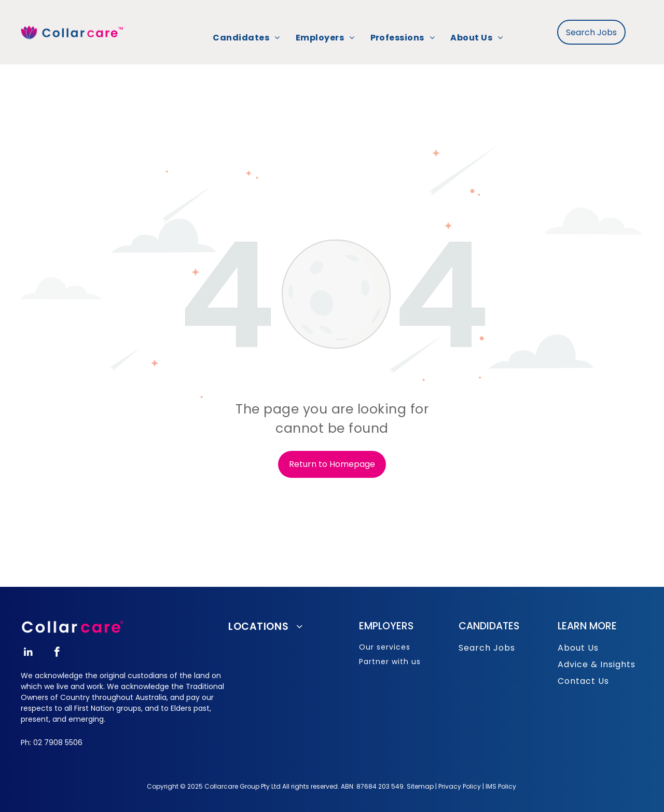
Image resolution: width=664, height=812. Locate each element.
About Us (578, 648)
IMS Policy (501, 786)
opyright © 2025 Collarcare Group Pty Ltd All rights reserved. (246, 786)
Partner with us (390, 662)
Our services (385, 647)
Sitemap (420, 786)
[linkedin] (28, 653)
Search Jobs (487, 648)
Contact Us (583, 681)
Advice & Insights (597, 664)
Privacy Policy (460, 786)
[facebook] (57, 653)
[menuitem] (246, 38)
